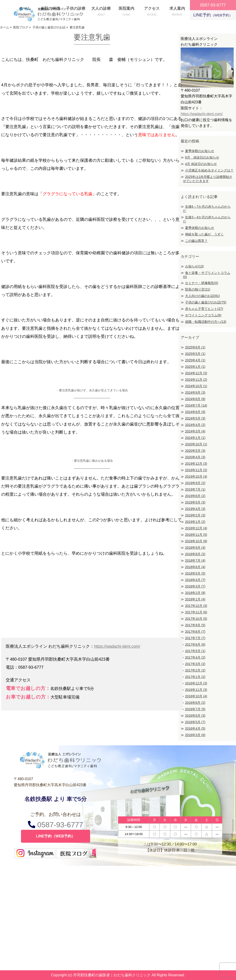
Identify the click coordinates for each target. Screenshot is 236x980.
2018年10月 (196, 541)
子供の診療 (76, 12)
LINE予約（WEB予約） (56, 836)
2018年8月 (195, 554)
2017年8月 (195, 632)
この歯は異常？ (196, 241)
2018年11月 (196, 535)
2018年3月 (195, 586)
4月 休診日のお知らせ (201, 164)
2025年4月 (195, 360)
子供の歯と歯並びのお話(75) (206, 302)
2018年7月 (195, 560)
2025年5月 (195, 354)
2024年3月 (195, 431)
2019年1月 (195, 522)
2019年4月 (195, 509)
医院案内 (127, 12)
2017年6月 (195, 644)
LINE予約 (213, 15)
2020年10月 (196, 444)
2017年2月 (195, 670)
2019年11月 (196, 470)
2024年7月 (196, 405)
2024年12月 (196, 373)
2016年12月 (196, 683)
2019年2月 (195, 515)
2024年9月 (195, 393)
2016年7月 (195, 709)
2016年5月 (195, 722)
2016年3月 (195, 735)
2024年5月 (195, 418)
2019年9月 (195, 483)
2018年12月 (196, 528)
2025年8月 (195, 347)
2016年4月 (195, 728)
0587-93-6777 (56, 824)
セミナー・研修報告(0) (202, 283)
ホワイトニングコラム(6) (203, 315)
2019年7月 (195, 489)
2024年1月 (195, 438)
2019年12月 (196, 464)
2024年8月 (195, 399)
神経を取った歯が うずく (204, 234)
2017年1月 (195, 677)
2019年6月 (195, 496)
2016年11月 (196, 690)
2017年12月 (196, 606)
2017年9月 (195, 625)
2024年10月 (196, 386)
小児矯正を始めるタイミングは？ (209, 170)
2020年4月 (195, 457)
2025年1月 (195, 367)
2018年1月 (195, 599)
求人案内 (177, 12)
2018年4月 (195, 580)
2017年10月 (196, 619)
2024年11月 (196, 380)
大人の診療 (101, 12)
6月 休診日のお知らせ (202, 157)
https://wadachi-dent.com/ (117, 646)
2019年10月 (196, 477)
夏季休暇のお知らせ (200, 151)
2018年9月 (195, 548)
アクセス (152, 12)
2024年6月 (195, 412)
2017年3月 (195, 664)
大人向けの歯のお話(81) (202, 296)
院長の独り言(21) (198, 289)
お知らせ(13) (194, 266)
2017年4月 (195, 657)
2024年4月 (195, 425)
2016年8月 (195, 703)
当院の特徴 (50, 12)
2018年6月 (195, 567)
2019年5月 (195, 502)
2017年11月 (196, 612)
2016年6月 (195, 716)
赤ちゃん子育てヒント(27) (204, 309)
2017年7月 (195, 638)
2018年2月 (195, 593)
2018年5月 (195, 573)
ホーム (25, 12)
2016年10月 (196, 696)
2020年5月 (195, 451)
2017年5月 (195, 651)
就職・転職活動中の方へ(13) (206, 322)
